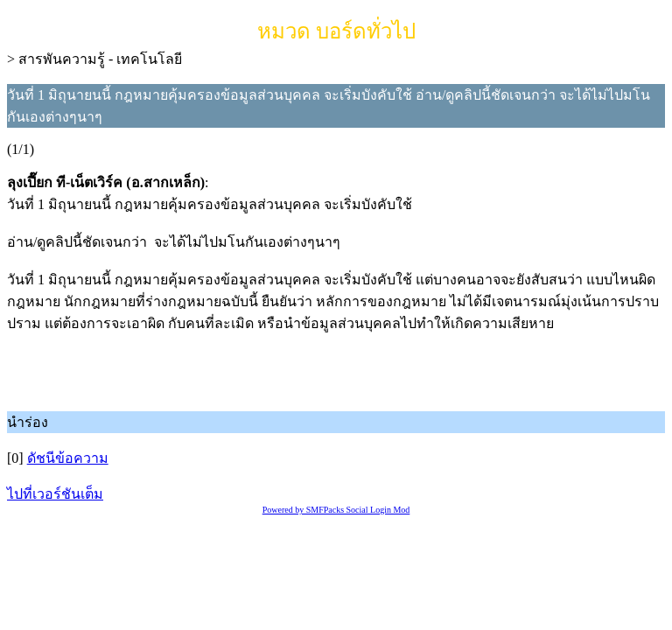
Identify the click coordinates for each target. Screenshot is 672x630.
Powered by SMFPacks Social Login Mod (336, 510)
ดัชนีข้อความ (68, 458)
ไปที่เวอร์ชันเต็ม (55, 494)
